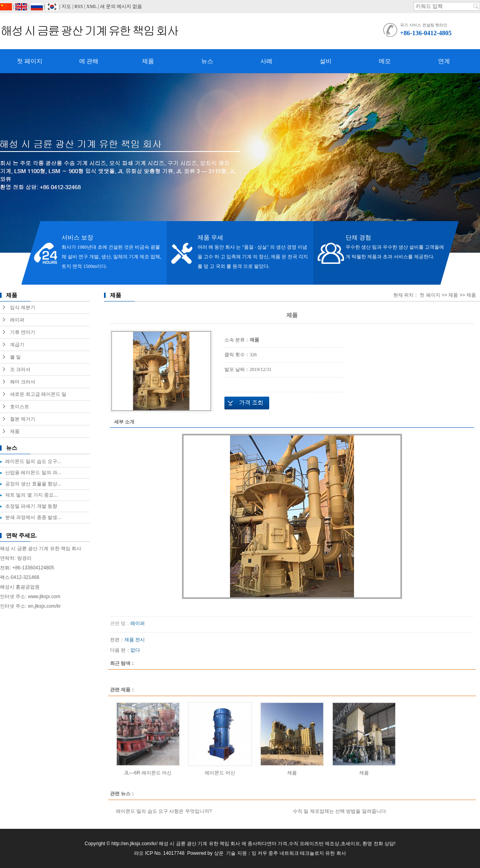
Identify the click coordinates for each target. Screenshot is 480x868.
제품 (148, 61)
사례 (266, 61)
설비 (326, 61)
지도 (66, 6)
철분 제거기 (23, 419)
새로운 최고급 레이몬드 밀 (38, 394)
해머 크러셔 (23, 382)
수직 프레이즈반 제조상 (314, 844)
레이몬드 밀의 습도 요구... (33, 461)
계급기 (17, 345)
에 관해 (89, 61)
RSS (79, 6)
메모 (385, 61)
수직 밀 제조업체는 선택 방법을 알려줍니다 (339, 811)
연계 (444, 61)
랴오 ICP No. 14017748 (159, 853)
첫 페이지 (30, 61)
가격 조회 (247, 403)
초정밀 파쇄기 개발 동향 (31, 506)
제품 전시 (135, 640)
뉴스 (207, 61)
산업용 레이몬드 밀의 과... (33, 473)
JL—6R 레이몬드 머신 (148, 773)
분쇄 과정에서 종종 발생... (33, 517)
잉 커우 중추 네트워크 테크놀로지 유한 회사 (299, 853)
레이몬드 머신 (220, 773)
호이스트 (20, 407)
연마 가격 (277, 844)
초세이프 (350, 844)
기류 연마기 (23, 332)
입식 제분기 (23, 307)
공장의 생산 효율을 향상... (33, 484)
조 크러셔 (20, 369)
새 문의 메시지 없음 (121, 6)
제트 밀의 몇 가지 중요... (31, 495)
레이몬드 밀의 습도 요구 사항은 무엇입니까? (164, 811)
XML (92, 6)
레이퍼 (17, 320)
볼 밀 (15, 357)
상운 (219, 853)
